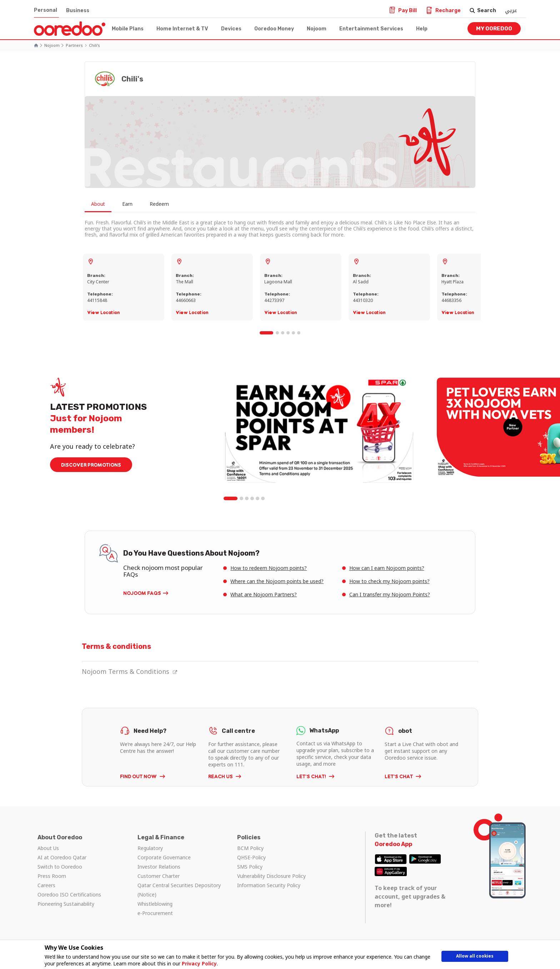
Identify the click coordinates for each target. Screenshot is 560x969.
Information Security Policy (269, 885)
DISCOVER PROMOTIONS (91, 465)
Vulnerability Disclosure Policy (271, 876)
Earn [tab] (131, 204)
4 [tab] (288, 333)
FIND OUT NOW (139, 776)
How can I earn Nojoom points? (387, 568)
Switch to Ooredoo (60, 867)
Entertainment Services (371, 29)
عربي (511, 11)
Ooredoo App (393, 844)
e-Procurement (155, 913)
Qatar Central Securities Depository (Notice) (179, 890)
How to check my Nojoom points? (389, 581)
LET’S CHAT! (312, 776)
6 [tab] (299, 333)
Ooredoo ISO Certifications (69, 895)
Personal (46, 10)
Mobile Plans (128, 29)
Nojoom (317, 29)
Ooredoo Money (274, 29)
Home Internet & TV (182, 29)
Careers (46, 885)
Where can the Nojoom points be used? (277, 581)
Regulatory (150, 848)
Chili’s (94, 45)
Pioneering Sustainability (66, 904)
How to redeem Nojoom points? (269, 568)
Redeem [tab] (165, 204)
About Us (48, 848)
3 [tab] (283, 333)
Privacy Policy (197, 963)
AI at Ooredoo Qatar (62, 857)
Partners (74, 45)
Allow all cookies (475, 957)
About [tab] (99, 204)
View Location (103, 312)
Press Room (52, 876)
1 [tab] (267, 333)
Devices (231, 29)
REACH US (221, 776)
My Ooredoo (494, 29)
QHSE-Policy (251, 857)
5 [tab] (294, 333)
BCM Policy (250, 848)
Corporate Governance (164, 857)
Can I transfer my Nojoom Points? (390, 594)
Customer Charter (159, 876)
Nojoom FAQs (142, 593)
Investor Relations (159, 867)
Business (78, 11)
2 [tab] (277, 333)
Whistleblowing (155, 904)
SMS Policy (250, 867)
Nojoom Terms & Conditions (129, 671)
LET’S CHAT (399, 776)
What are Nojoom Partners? (264, 594)
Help (422, 29)
